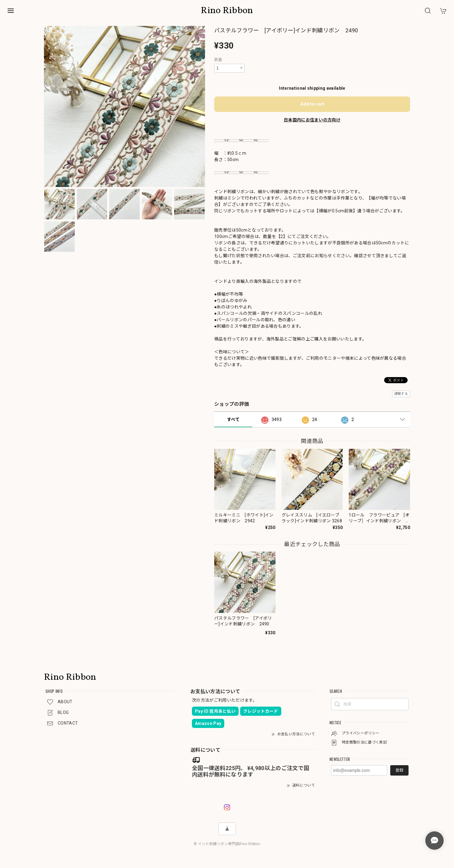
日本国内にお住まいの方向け (312, 120)
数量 (218, 60)
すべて (233, 420)
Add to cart (312, 104)
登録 (399, 770)
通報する (401, 394)
